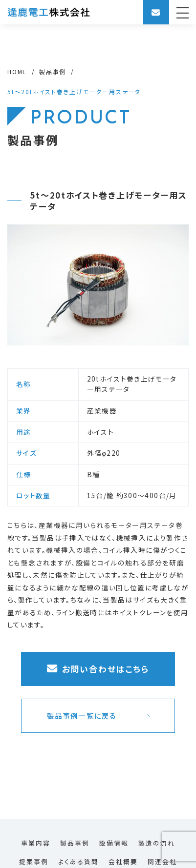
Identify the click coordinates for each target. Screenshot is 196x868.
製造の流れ (157, 843)
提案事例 (34, 862)
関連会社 (162, 862)
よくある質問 (78, 862)
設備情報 (114, 843)
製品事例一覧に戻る (99, 716)
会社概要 (123, 862)
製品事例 (75, 843)
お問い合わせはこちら (98, 669)
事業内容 (36, 843)
